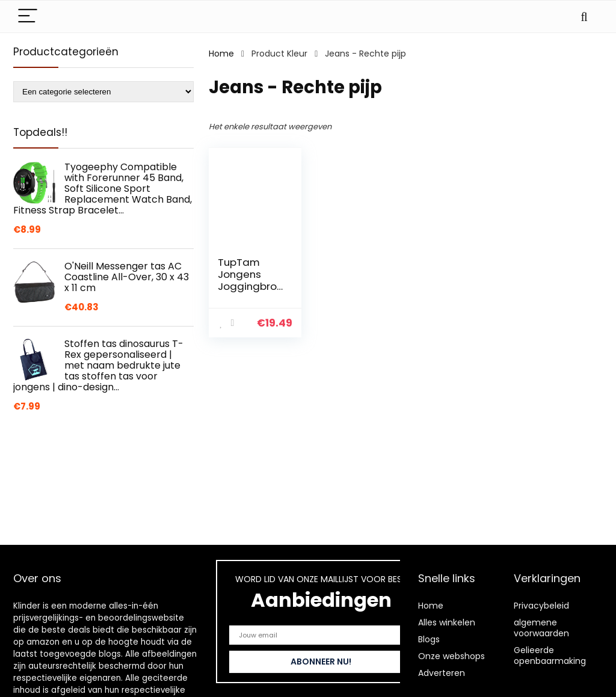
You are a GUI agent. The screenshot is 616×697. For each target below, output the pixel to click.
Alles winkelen (447, 622)
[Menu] (28, 17)
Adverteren (442, 673)
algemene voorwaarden (541, 628)
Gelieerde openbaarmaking (550, 656)
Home (221, 54)
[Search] (584, 17)
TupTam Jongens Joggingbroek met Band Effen (250, 286)
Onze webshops (451, 656)
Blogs (429, 639)
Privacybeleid (541, 606)
